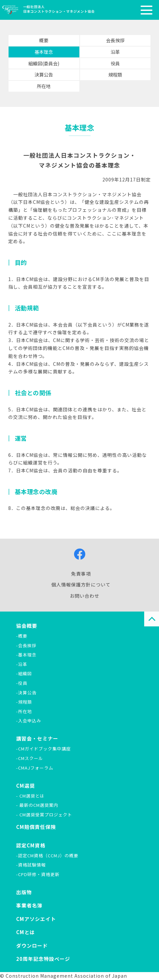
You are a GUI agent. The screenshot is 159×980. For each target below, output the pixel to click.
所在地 (44, 86)
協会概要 (27, 626)
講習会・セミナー (37, 738)
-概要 (22, 636)
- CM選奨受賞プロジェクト (44, 815)
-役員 (22, 683)
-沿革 (22, 664)
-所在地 (24, 711)
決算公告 (44, 75)
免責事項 (81, 574)
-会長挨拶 (26, 645)
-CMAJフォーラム (35, 768)
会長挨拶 (115, 40)
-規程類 (24, 702)
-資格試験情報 (31, 865)
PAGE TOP (152, 619)
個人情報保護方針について (81, 585)
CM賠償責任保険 (36, 827)
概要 (44, 40)
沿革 (115, 52)
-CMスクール (30, 758)
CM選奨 (26, 786)
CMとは (26, 932)
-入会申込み (29, 721)
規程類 (115, 75)
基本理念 (44, 52)
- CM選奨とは (30, 796)
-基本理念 (26, 655)
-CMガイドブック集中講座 (43, 749)
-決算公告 (26, 693)
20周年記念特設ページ (43, 959)
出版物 (24, 892)
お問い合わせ (85, 596)
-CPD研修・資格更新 (38, 874)
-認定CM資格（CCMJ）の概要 (47, 855)
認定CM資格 (31, 845)
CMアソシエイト (36, 919)
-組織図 (24, 673)
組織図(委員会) (44, 63)
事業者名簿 (29, 905)
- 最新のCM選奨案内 (37, 805)
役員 (115, 63)
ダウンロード (32, 946)
